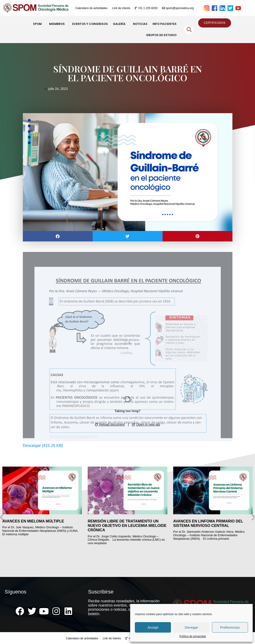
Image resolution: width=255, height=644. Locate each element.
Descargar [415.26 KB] (43, 446)
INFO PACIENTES (165, 24)
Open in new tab (146, 424)
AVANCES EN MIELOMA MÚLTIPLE (33, 521)
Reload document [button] (110, 424)
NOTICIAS (140, 24)
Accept (153, 627)
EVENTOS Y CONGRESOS (90, 24)
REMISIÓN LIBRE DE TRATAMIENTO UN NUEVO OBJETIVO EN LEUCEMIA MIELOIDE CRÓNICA (127, 526)
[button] (58, 236)
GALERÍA (120, 24)
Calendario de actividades (91, 8)
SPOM (39, 24)
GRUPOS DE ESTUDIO (161, 35)
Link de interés (121, 8)
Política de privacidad (193, 636)
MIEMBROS (58, 24)
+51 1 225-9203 (146, 8)
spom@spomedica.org (178, 8)
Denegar (191, 627)
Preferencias (230, 627)
